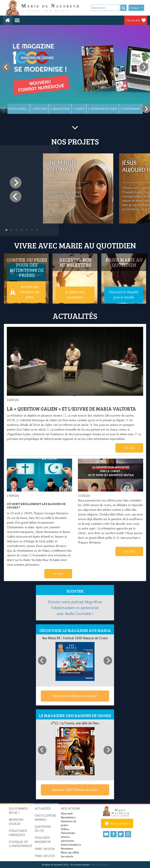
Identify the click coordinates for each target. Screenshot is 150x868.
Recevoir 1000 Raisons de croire (75, 790)
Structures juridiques (18, 833)
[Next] (144, 67)
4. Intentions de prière (103, 109)
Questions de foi (43, 829)
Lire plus (129, 448)
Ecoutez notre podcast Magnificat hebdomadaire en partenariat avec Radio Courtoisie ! (75, 608)
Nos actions (70, 808)
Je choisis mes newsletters (75, 295)
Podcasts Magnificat (43, 840)
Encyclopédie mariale (46, 817)
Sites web (67, 813)
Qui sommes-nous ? (18, 810)
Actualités (43, 808)
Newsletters (68, 817)
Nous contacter (117, 823)
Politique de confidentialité (21, 844)
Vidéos (65, 829)
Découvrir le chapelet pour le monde (124, 295)
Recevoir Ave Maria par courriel (75, 696)
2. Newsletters (60, 109)
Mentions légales (100, 865)
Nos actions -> (19, 109)
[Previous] (6, 67)
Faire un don (133, 20)
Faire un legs (45, 856)
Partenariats (68, 833)
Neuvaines (67, 849)
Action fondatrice (71, 845)
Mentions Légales (16, 822)
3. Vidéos (79, 109)
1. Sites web (39, 109)
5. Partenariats (130, 109)
